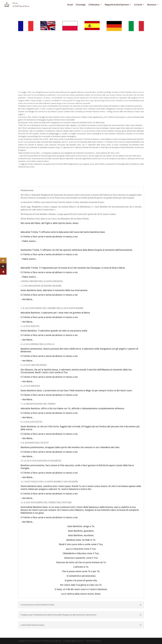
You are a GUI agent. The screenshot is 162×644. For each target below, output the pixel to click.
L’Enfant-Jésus (94, 5)
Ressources (152, 5)
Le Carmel (138, 5)
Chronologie (81, 5)
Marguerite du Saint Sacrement (117, 5)
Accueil (70, 5)
